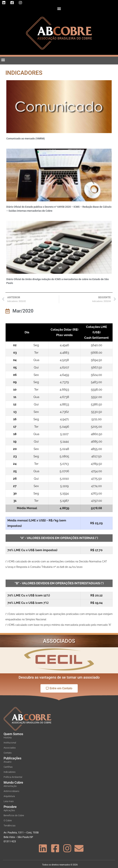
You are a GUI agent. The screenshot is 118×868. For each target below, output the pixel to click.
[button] (59, 8)
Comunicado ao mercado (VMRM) (26, 139)
